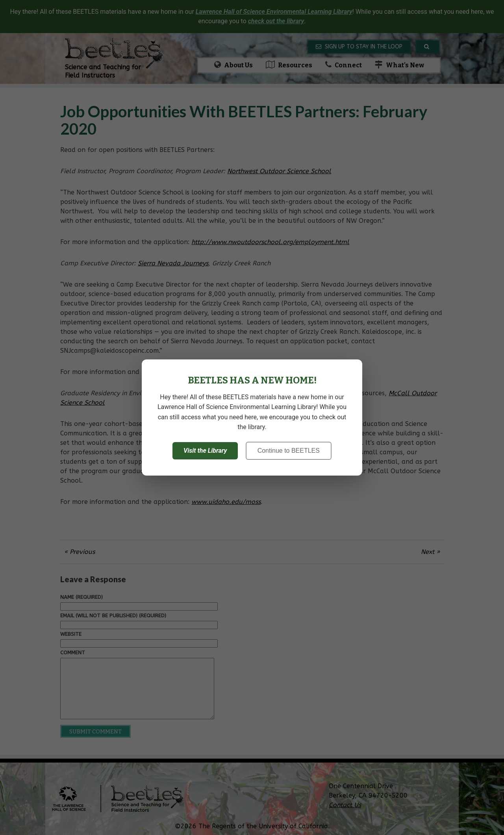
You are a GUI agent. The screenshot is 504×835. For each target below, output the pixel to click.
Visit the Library (205, 451)
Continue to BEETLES (289, 451)
